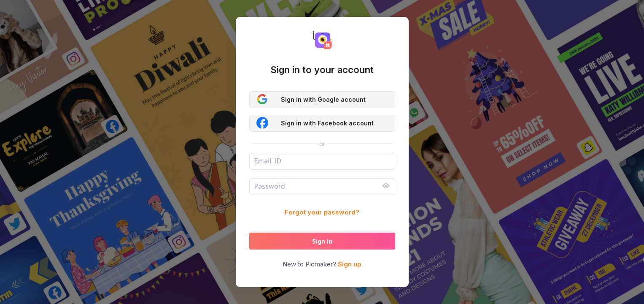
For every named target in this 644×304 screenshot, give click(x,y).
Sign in (322, 241)
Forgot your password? (322, 212)
